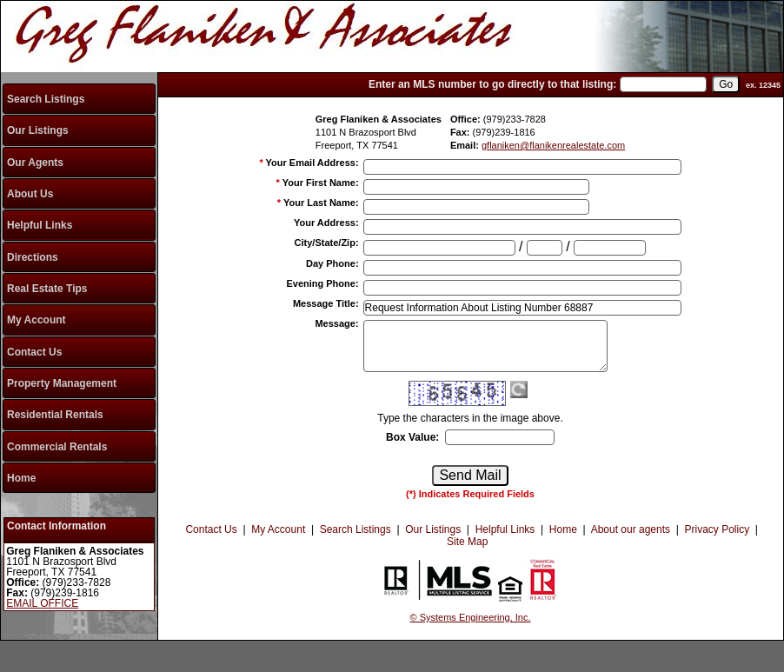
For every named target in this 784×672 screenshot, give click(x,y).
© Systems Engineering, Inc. (471, 617)
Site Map (467, 542)
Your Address (326, 223)
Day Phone (332, 263)
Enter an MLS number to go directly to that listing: (492, 84)
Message (336, 323)
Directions (33, 257)
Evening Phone (322, 283)
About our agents (631, 529)
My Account (37, 320)
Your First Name (321, 183)
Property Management (62, 383)
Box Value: (412, 437)
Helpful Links (40, 225)
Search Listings (46, 99)
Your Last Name (321, 203)
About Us (30, 194)
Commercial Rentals (57, 447)
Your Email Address (312, 163)
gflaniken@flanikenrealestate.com (553, 145)
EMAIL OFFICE (42, 603)
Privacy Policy (717, 529)
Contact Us (34, 352)
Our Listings (38, 130)
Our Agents (35, 163)
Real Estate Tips (47, 289)
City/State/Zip (327, 243)
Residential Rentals (55, 415)
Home (21, 478)
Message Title (326, 303)
